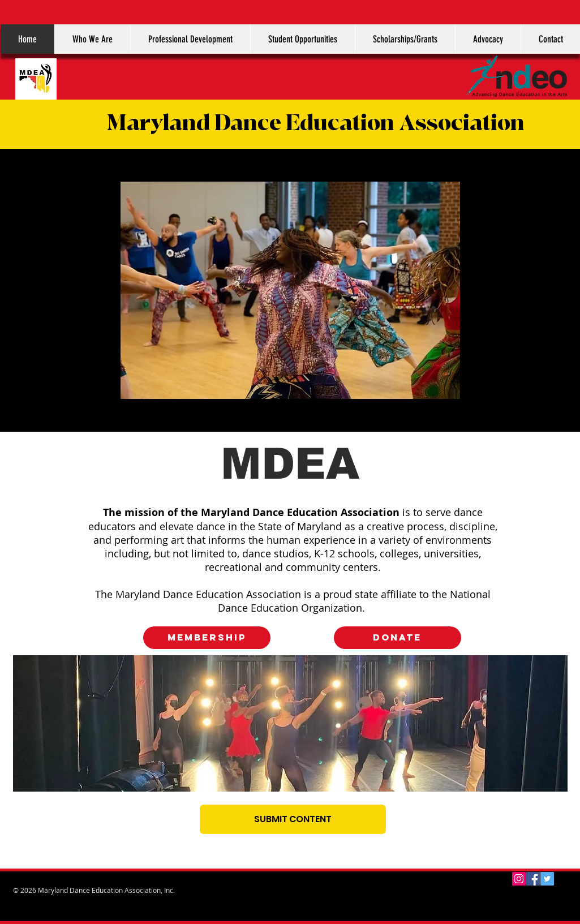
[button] (92, 39)
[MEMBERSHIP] (207, 638)
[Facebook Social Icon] (533, 879)
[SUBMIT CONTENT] (293, 819)
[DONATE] (398, 638)
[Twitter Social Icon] (547, 879)
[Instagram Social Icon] (519, 879)
